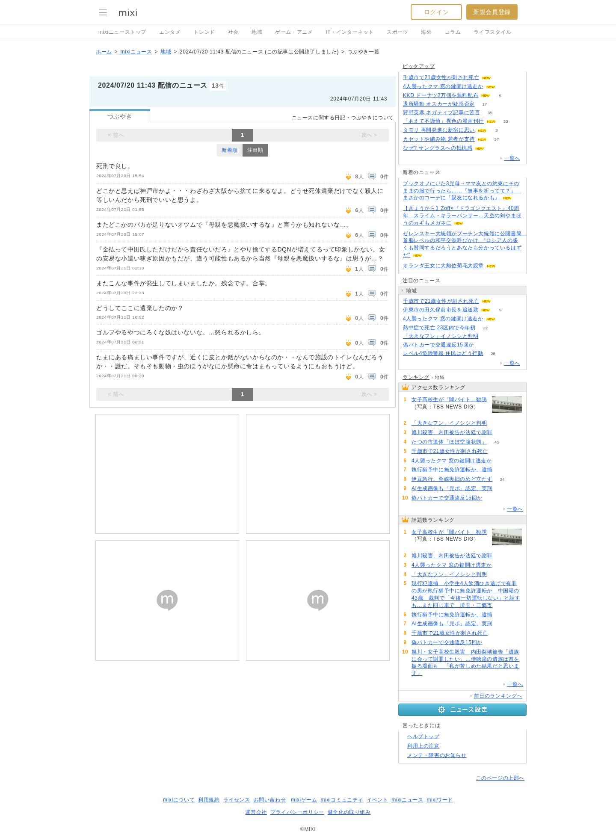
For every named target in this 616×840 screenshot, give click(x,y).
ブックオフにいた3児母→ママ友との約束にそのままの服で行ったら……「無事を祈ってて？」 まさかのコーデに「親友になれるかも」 (462, 191)
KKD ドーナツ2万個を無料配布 (441, 95)
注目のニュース (421, 281)
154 (502, 433)
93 (494, 148)
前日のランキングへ (498, 696)
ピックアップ (419, 66)
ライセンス (237, 800)
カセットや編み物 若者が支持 (439, 139)
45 (497, 442)
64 (501, 301)
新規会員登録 (492, 12)
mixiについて (179, 800)
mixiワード (440, 800)
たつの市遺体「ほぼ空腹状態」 (449, 442)
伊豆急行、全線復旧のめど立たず (452, 479)
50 (432, 673)
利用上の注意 (423, 746)
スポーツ (397, 32)
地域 (257, 32)
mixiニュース (136, 52)
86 (502, 470)
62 (501, 78)
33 (505, 121)
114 (505, 87)
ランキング (416, 377)
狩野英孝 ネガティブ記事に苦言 (441, 112)
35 (490, 113)
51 (484, 345)
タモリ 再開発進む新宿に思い (439, 130)
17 (484, 104)
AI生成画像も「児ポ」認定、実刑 (452, 488)
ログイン (436, 12)
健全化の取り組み (349, 812)
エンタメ (170, 32)
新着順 (230, 150)
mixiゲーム (304, 800)
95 (502, 605)
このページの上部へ (500, 778)
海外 (426, 32)
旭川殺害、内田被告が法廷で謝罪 (452, 432)
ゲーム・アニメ (294, 32)
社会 (233, 32)
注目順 (255, 150)
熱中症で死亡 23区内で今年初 (439, 328)
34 (502, 479)
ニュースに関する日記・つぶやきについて (343, 118)
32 (485, 328)
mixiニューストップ (122, 32)
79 (502, 489)
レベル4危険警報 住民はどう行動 (443, 353)
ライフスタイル (492, 32)
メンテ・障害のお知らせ (437, 755)
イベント (377, 800)
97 (488, 336)
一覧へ (512, 158)
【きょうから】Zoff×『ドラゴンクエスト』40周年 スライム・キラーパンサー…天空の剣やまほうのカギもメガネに (462, 216)
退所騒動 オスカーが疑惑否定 (439, 104)
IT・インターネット (350, 32)
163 (422, 414)
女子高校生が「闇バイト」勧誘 (449, 399)
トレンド (204, 32)
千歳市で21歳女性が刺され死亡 (441, 77)
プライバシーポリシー (297, 812)
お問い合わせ (270, 800)
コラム (453, 32)
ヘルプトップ (423, 736)
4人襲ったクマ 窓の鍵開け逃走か (443, 86)
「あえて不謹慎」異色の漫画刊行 (443, 121)
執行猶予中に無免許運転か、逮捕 (452, 470)
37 (496, 139)
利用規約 (209, 800)
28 (493, 353)
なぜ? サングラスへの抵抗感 (438, 148)
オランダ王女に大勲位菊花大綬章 (443, 266)
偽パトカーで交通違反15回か (438, 345)
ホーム (104, 52)
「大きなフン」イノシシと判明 (441, 336)
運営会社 (256, 812)
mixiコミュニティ (342, 800)
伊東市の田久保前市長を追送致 (441, 310)
